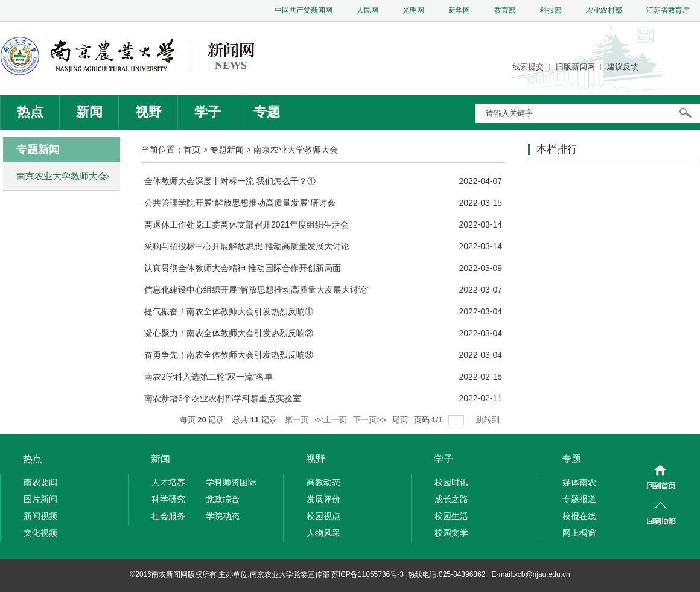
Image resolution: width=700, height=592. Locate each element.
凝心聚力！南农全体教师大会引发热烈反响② (229, 333)
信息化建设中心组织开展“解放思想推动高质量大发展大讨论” (257, 290)
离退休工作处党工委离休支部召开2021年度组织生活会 (247, 224)
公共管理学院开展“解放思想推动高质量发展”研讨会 (240, 203)
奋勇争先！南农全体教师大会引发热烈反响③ (229, 355)
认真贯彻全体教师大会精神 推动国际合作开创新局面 (243, 268)
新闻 (89, 112)
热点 (30, 112)
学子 (208, 112)
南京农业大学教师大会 (296, 150)
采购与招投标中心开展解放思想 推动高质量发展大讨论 (247, 246)
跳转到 (489, 420)
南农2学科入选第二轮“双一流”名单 (208, 377)
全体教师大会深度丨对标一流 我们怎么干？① (230, 181)
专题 (267, 112)
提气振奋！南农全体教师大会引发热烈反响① (229, 311)
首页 (192, 150)
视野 (148, 112)
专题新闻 (227, 150)
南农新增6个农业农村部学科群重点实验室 (223, 398)
